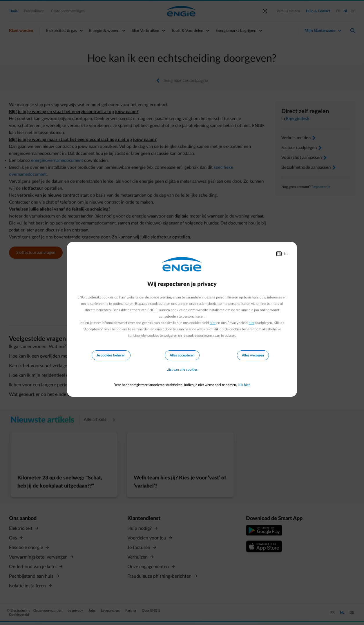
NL (286, 254)
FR (279, 254)
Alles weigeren (253, 355)
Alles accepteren (182, 355)
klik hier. (244, 385)
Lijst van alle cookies (182, 370)
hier (213, 323)
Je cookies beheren (111, 355)
